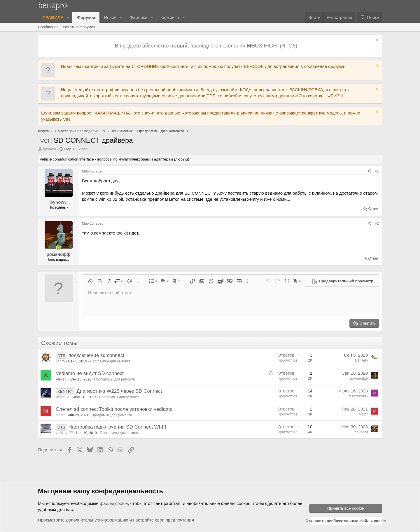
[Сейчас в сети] (58, 248)
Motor (60, 415)
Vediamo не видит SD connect (90, 373)
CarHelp (361, 360)
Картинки (170, 17)
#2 (377, 223)
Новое (110, 17)
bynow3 (49, 149)
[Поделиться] (369, 171)
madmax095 (358, 396)
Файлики (139, 17)
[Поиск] (370, 17)
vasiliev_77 (64, 433)
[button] (68, 17)
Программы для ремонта (110, 361)
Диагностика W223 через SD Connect (119, 391)
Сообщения (48, 27)
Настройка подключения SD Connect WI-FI (117, 427)
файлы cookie (114, 503)
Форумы (86, 17)
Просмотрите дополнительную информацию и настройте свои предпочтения (116, 520)
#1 (377, 171)
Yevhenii (361, 432)
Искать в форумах (79, 27)
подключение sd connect (96, 355)
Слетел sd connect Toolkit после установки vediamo (114, 409)
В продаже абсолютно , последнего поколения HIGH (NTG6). (208, 46)
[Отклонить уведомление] (376, 41)
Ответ (373, 209)
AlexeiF (62, 379)
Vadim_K (63, 397)
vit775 (60, 361)
